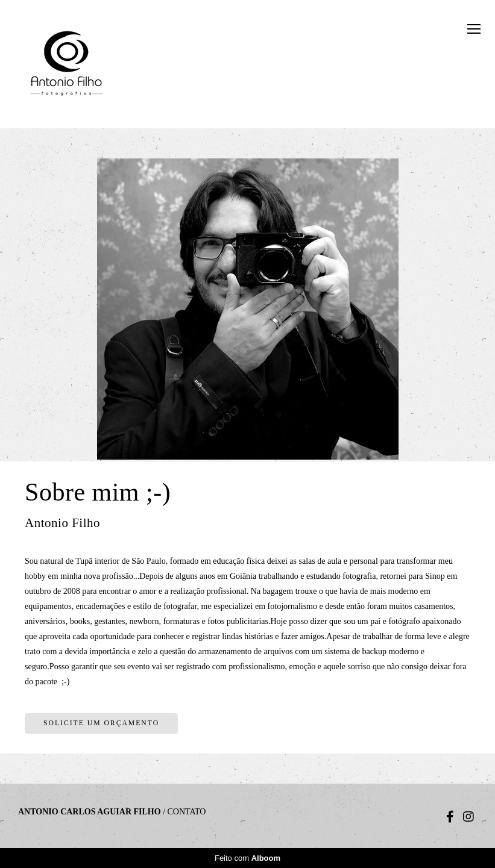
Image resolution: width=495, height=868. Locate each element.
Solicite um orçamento (101, 723)
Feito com (247, 858)
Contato (187, 812)
